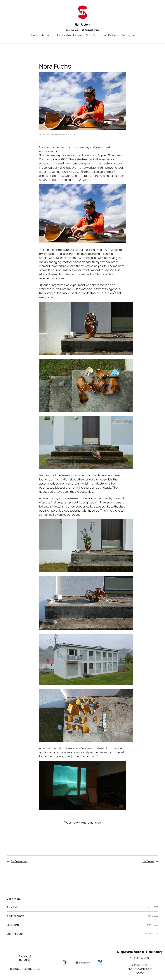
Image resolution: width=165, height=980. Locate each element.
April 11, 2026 (153, 907)
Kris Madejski (54, 134)
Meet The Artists (68, 134)
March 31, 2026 (152, 925)
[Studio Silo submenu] (98, 35)
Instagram (25, 960)
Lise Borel (13, 925)
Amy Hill (12, 907)
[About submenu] (38, 35)
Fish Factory (82, 24)
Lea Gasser (148, 861)
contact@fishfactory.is (25, 969)
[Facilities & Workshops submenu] (82, 35)
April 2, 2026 (153, 916)
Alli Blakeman (15, 916)
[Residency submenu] (54, 35)
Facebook (25, 956)
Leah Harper (15, 934)
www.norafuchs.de (88, 822)
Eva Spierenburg (19, 861)
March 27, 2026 (152, 934)
